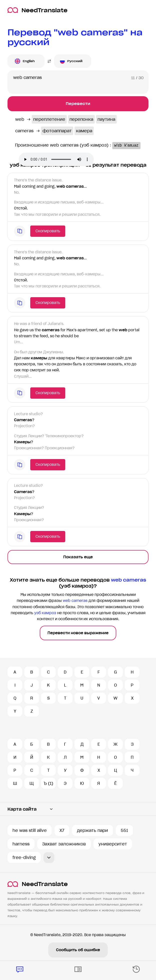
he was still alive (30, 830)
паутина (106, 119)
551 (124, 830)
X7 (62, 830)
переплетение (49, 119)
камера (84, 131)
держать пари (92, 830)
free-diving (24, 857)
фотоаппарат (57, 131)
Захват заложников (64, 844)
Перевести (78, 104)
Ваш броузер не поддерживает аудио (56, 159)
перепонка (81, 119)
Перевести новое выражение (78, 633)
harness (21, 844)
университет (113, 844)
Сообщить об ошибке (78, 950)
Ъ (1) (48, 783)
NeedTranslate (37, 10)
